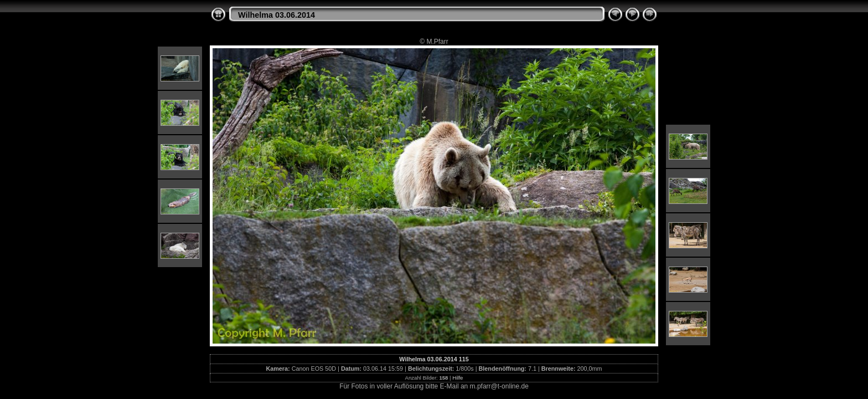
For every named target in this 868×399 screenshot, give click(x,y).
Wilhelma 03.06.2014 (277, 15)
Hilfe (458, 378)
